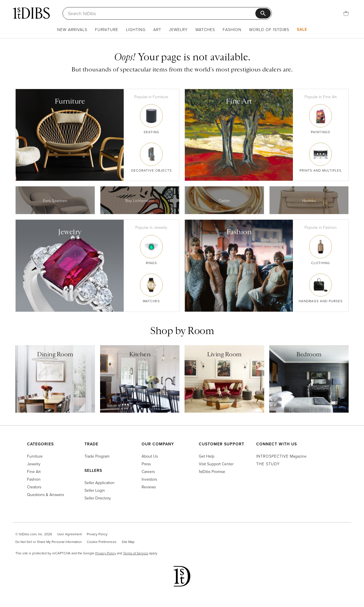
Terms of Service (136, 553)
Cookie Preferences (102, 542)
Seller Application (100, 482)
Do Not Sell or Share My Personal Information (48, 542)
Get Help (207, 456)
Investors (149, 479)
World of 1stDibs (269, 29)
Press (146, 464)
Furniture (107, 29)
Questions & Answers (45, 494)
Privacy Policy (97, 534)
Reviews (149, 487)
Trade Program (97, 456)
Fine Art (34, 471)
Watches (205, 29)
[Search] (162, 13)
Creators (34, 487)
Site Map (128, 542)
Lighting (136, 29)
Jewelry (178, 29)
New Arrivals (72, 29)
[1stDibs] (31, 13)
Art (157, 29)
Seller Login (95, 490)
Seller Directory (98, 498)
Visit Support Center (216, 464)
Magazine (281, 456)
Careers (148, 471)
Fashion (232, 29)
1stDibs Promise (212, 471)
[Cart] (346, 13)
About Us (150, 456)
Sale (302, 29)
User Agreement (69, 534)
